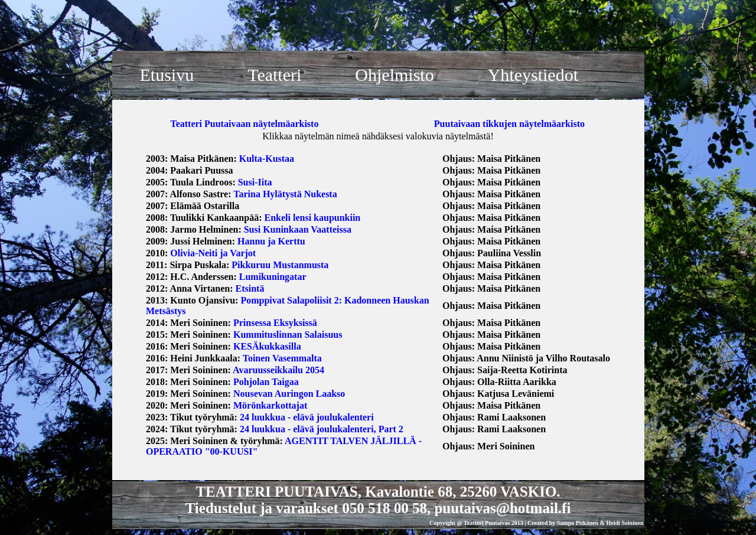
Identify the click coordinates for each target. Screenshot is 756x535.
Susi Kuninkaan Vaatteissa (298, 229)
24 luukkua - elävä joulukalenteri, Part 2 (322, 429)
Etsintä (250, 288)
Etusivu (167, 75)
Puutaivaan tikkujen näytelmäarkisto (509, 124)
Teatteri (274, 75)
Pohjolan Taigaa (266, 382)
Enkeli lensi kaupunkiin (313, 218)
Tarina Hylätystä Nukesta (285, 194)
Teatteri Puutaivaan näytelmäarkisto (244, 124)
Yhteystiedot (533, 75)
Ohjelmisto (394, 75)
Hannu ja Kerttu (271, 241)
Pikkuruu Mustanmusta (280, 265)
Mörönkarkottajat (270, 405)
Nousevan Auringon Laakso (289, 394)
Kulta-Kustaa (267, 159)
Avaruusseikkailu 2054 (278, 370)
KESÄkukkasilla (267, 346)
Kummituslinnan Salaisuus (288, 335)
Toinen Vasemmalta (282, 358)
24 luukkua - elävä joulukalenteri (307, 417)
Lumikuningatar (273, 277)
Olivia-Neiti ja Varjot (213, 253)
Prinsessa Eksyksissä (275, 323)
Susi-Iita (255, 182)
